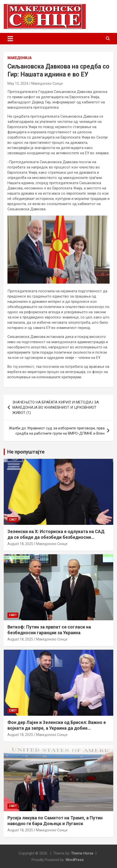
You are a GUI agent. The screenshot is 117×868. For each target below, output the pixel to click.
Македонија (19, 58)
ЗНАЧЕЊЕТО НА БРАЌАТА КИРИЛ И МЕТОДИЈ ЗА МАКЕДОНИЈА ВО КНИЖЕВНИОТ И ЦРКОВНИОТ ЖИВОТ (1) (56, 407)
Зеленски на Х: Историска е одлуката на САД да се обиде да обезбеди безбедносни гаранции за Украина (56, 537)
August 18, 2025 (20, 544)
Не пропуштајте (26, 452)
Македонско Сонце (47, 83)
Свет (13, 520)
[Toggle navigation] (10, 39)
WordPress (75, 860)
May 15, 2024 (18, 83)
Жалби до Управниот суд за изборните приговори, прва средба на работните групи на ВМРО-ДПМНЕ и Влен (57, 431)
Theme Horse (82, 853)
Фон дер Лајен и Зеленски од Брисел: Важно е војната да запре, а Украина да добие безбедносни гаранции (57, 728)
